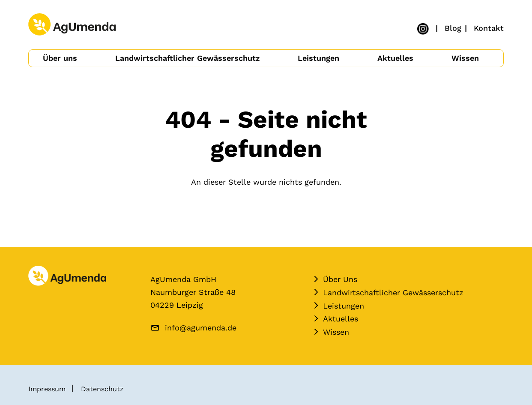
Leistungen (318, 58)
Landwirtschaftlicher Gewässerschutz (187, 58)
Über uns (60, 58)
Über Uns (340, 279)
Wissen (465, 58)
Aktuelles (395, 58)
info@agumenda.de (201, 328)
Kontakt (489, 28)
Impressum (47, 389)
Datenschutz (102, 389)
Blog (453, 28)
